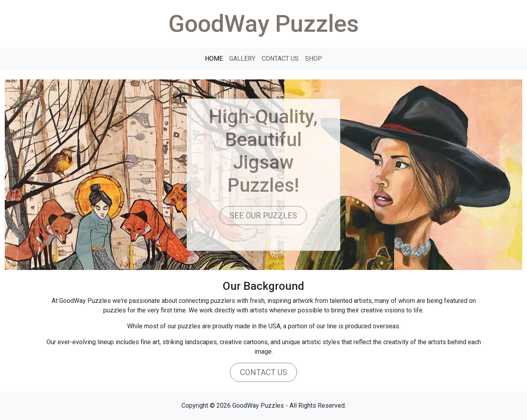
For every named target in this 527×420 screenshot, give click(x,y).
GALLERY (242, 59)
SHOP (314, 59)
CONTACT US (280, 59)
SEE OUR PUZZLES (263, 216)
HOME (214, 59)
